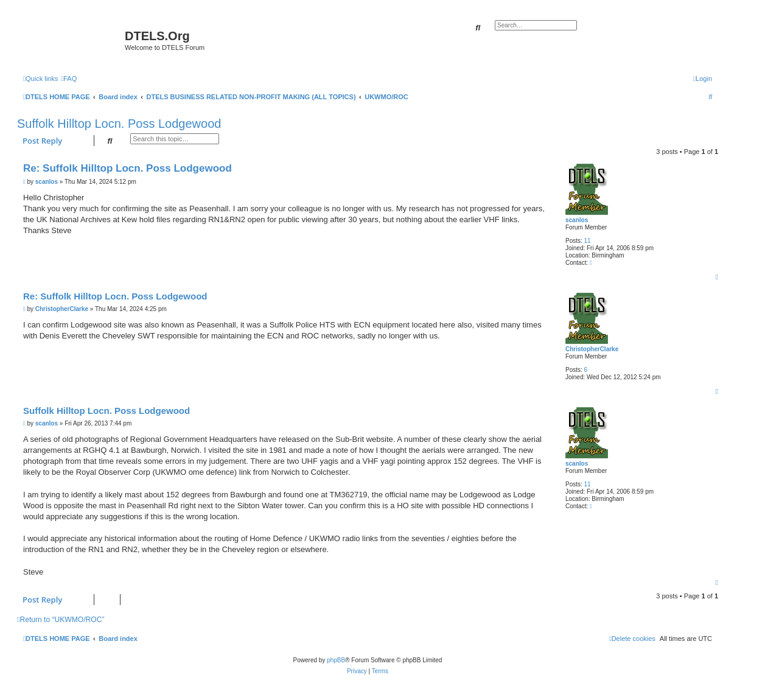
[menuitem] (69, 79)
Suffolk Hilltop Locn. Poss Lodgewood (119, 124)
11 (588, 241)
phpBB (336, 660)
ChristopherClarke (592, 349)
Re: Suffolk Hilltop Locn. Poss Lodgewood (128, 168)
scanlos (577, 220)
